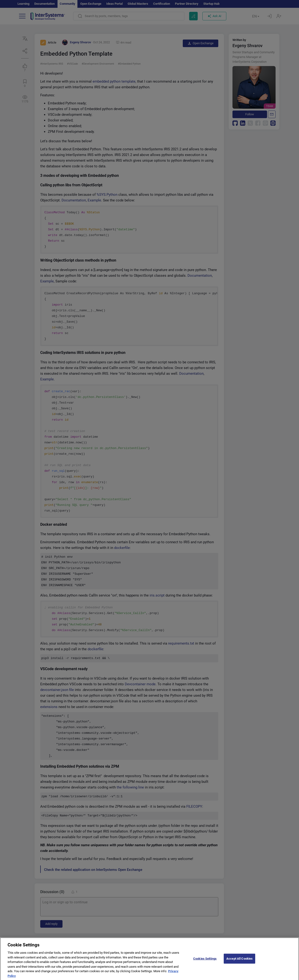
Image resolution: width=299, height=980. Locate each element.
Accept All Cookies (239, 962)
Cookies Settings (205, 962)
